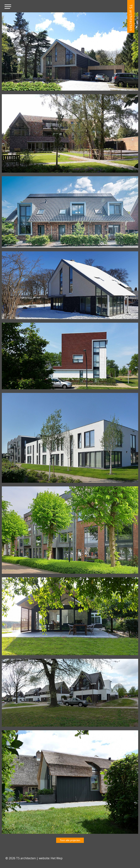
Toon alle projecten (70, 840)
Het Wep (57, 858)
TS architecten (131, 18)
